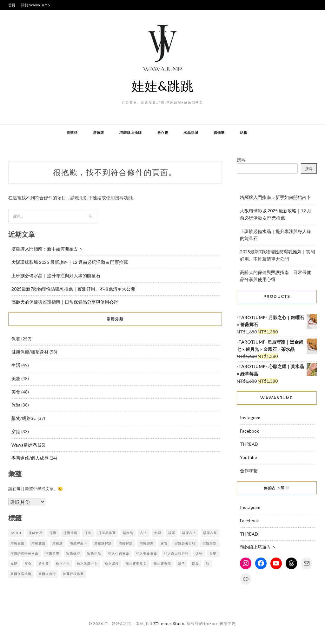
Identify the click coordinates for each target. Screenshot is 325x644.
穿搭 (16, 432)
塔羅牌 (99, 132)
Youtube (249, 457)
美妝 (16, 378)
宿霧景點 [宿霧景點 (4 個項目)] (209, 543)
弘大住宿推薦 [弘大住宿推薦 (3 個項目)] (119, 553)
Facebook (249, 431)
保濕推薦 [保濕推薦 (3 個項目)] (70, 533)
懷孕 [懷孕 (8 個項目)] (199, 553)
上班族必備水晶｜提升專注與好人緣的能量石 (56, 275)
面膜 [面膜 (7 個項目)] (196, 564)
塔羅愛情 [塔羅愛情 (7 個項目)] (17, 543)
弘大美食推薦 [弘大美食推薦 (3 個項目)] (147, 553)
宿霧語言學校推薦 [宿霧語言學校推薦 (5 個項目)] (24, 553)
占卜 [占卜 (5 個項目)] (144, 533)
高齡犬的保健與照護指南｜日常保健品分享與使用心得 (65, 302)
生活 (16, 365)
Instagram (250, 418)
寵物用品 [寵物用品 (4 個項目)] (94, 553)
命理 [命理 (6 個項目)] (158, 533)
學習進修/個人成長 (30, 458)
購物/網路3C (24, 418)
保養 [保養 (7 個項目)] (88, 533)
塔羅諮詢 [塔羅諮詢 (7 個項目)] (147, 543)
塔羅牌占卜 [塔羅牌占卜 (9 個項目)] (79, 543)
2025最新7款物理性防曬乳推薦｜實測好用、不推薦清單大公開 (73, 289)
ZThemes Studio (169, 623)
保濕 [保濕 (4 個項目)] (53, 533)
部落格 (72, 132)
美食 (16, 392)
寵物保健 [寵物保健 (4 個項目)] (73, 553)
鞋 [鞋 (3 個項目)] (208, 564)
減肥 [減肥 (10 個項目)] (14, 564)
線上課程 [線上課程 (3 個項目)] (112, 564)
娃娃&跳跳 (163, 86)
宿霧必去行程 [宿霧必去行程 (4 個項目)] (185, 543)
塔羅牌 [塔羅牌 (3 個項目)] (58, 543)
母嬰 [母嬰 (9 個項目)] (213, 553)
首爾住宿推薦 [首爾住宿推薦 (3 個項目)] (21, 574)
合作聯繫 (249, 471)
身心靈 (163, 132)
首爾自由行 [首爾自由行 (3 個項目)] (47, 574)
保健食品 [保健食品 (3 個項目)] (36, 533)
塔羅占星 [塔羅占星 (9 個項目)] (210, 533)
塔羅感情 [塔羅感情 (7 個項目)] (38, 543)
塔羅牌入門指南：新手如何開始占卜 (47, 249)
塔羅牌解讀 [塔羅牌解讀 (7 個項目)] (103, 543)
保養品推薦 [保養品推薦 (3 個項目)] (107, 533)
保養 (16, 339)
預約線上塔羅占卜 (258, 547)
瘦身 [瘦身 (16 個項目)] (28, 564)
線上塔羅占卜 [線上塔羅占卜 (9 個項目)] (87, 564)
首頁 (12, 5)
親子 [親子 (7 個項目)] (182, 564)
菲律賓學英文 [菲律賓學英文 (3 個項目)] (136, 564)
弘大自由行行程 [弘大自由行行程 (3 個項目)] (176, 553)
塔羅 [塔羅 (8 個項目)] (172, 533)
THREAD (249, 534)
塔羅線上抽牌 (131, 132)
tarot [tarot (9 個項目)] (16, 533)
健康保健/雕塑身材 (30, 352)
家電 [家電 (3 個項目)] (164, 543)
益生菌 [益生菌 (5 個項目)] (44, 564)
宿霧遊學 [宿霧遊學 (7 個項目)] (52, 553)
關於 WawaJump (35, 5)
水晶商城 (191, 132)
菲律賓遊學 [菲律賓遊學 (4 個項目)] (162, 564)
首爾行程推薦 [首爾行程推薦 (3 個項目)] (73, 574)
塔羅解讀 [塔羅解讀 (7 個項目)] (126, 543)
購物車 (219, 132)
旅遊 (16, 405)
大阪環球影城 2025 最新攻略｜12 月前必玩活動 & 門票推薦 (70, 262)
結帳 (244, 132)
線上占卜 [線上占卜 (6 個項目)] (63, 564)
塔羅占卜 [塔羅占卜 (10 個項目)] (189, 533)
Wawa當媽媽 (24, 445)
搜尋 (241, 159)
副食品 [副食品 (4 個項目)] (128, 533)
